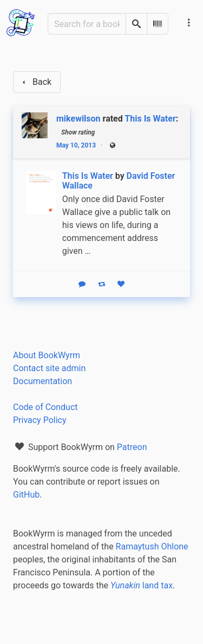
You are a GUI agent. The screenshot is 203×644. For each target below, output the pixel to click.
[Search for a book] (87, 24)
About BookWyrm (47, 355)
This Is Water (150, 119)
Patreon (132, 447)
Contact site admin (49, 368)
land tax (142, 585)
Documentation (42, 381)
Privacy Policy (40, 420)
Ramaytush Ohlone (152, 546)
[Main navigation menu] (189, 23)
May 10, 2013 (76, 145)
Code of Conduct (45, 407)
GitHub (26, 495)
